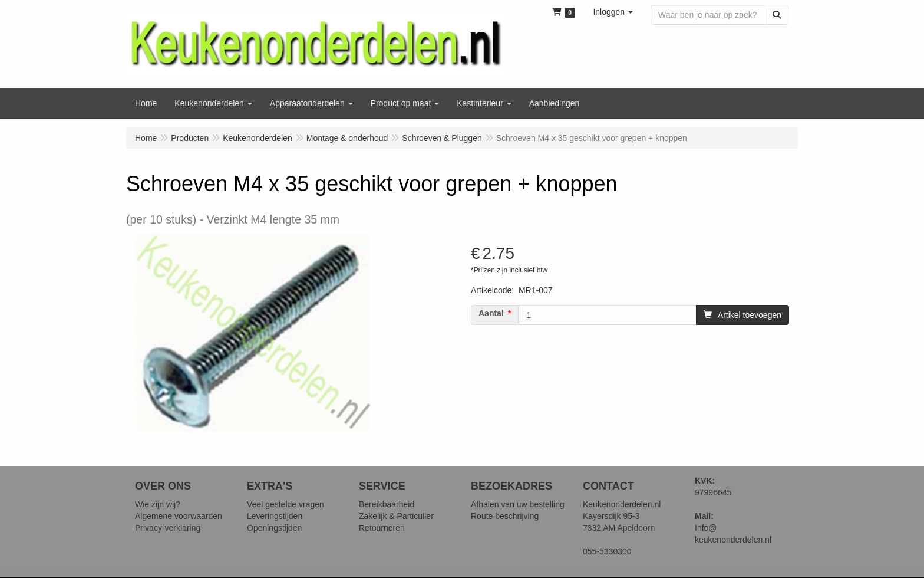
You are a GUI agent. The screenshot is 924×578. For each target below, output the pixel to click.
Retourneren (382, 528)
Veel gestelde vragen (286, 504)
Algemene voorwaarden (179, 516)
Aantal (491, 313)
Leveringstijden (275, 516)
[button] (613, 12)
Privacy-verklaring (168, 528)
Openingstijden (274, 528)
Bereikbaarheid (387, 504)
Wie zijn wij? (158, 504)
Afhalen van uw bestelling (518, 504)
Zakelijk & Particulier (396, 516)
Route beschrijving (505, 516)
